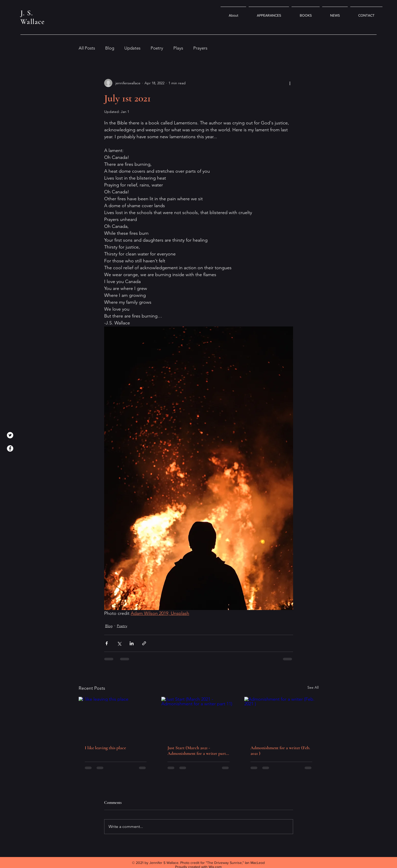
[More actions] (290, 83)
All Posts (87, 48)
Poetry (157, 48)
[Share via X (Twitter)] (119, 643)
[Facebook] (10, 448)
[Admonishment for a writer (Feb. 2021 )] (281, 718)
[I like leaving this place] (116, 718)
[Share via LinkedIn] (132, 643)
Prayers (200, 48)
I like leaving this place (105, 748)
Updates (132, 48)
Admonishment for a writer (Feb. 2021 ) (280, 750)
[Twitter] (10, 435)
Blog (110, 48)
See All (313, 687)
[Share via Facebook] (107, 643)
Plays (178, 48)
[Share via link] (144, 643)
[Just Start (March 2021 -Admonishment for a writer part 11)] (199, 718)
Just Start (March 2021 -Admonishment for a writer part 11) (197, 750)
